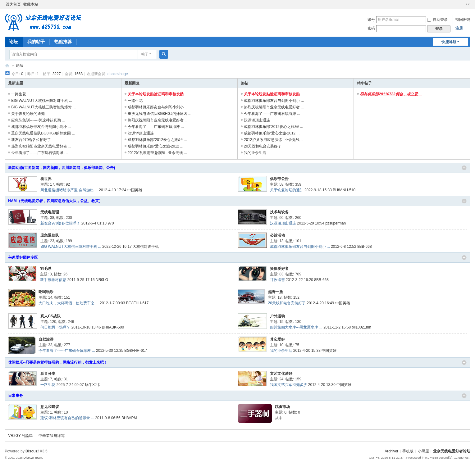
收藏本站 (31, 4)
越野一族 (276, 292)
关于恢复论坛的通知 (28, 114)
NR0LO (102, 280)
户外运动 (277, 316)
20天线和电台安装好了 (263, 146)
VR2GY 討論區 (21, 436)
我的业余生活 (255, 153)
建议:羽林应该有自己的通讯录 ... (67, 418)
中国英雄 (135, 190)
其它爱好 (277, 339)
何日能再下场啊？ (55, 327)
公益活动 (277, 235)
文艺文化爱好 (281, 374)
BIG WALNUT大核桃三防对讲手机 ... (42, 101)
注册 (459, 28)
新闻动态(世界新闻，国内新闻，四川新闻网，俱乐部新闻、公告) (62, 168)
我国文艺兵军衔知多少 (289, 385)
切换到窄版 (468, 4)
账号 (371, 20)
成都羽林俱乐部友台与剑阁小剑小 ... (41, 127)
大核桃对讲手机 (146, 247)
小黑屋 (423, 451)
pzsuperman (336, 223)
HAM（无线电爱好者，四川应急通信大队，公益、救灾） (55, 201)
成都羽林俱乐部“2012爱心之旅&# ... (157, 140)
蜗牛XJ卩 (93, 385)
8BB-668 (365, 247)
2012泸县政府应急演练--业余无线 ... (158, 153)
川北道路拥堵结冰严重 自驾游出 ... (69, 190)
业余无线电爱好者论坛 (7, 66)
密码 (371, 28)
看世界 (46, 179)
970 (111, 223)
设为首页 (13, 4)
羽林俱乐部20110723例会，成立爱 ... (391, 94)
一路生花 (19, 94)
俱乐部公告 (279, 179)
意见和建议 (50, 407)
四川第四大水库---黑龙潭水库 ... (296, 327)
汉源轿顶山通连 (141, 133)
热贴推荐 (63, 42)
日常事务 (16, 396)
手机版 (408, 451)
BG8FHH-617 (137, 303)
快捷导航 (449, 42)
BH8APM (129, 418)
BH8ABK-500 (113, 327)
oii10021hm (362, 327)
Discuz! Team (33, 458)
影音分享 (48, 374)
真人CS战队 (50, 316)
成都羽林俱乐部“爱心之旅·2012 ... (155, 146)
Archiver (391, 451)
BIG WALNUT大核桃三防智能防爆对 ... (43, 107)
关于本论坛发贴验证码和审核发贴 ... (158, 94)
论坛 (13, 42)
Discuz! (32, 451)
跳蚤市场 (282, 407)
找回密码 (463, 20)
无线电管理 (50, 212)
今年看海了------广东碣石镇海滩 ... (39, 153)
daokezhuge (118, 74)
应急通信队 (50, 235)
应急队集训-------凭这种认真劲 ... (38, 120)
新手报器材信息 (53, 280)
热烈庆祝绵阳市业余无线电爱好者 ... (41, 146)
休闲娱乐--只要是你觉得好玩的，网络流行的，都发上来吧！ (58, 362)
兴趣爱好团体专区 (23, 257)
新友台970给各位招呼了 (31, 140)
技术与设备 (279, 212)
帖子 (145, 54)
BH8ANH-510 (344, 190)
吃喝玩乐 (46, 292)
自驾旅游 (46, 339)
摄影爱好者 (279, 269)
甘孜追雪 (277, 280)
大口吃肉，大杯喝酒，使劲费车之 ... (69, 303)
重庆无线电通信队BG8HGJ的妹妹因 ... (43, 133)
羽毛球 (46, 269)
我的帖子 (36, 42)
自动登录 (437, 20)
